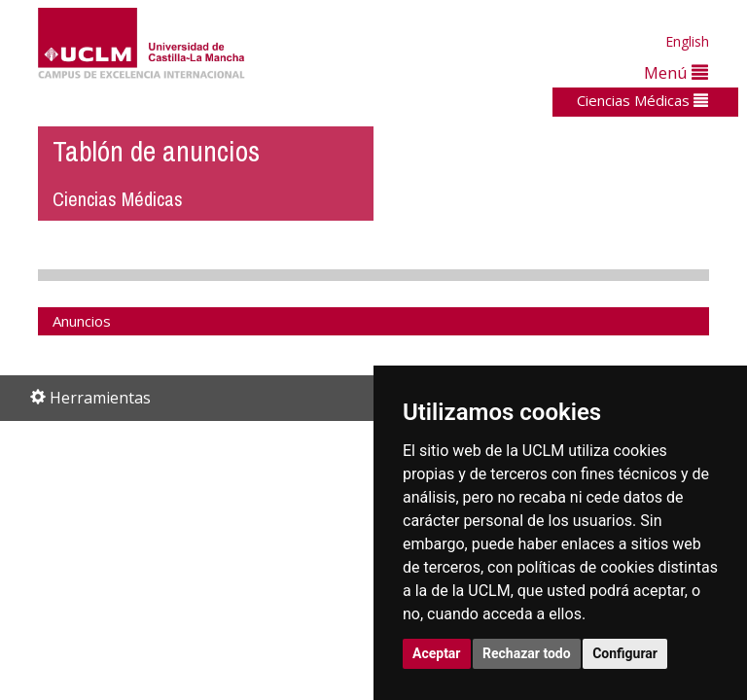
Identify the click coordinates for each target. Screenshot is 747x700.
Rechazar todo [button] (527, 653)
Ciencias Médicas (642, 100)
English (687, 41)
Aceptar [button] (437, 653)
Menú (676, 72)
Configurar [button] (625, 653)
